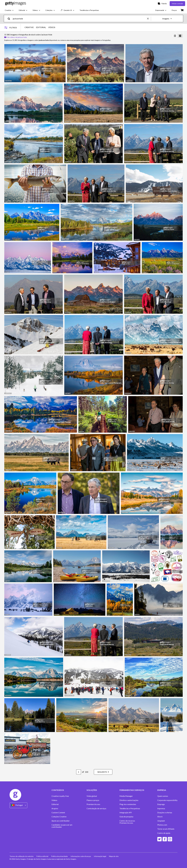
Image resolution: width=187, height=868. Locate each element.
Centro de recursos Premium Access (127, 822)
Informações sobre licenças (81, 856)
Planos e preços (93, 800)
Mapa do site (114, 856)
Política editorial (42, 856)
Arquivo (55, 808)
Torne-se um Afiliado (166, 829)
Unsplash (161, 821)
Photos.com (162, 825)
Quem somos (163, 796)
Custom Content (58, 813)
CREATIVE (29, 27)
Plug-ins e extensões (128, 804)
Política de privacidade (59, 856)
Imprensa (161, 808)
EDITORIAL (41, 27)
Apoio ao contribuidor (61, 821)
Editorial (55, 804)
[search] (10, 19)
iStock (160, 817)
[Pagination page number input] (79, 772)
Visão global (92, 796)
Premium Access (93, 804)
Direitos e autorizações (129, 800)
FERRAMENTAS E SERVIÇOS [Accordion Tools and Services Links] (132, 790)
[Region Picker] (18, 805)
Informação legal (100, 856)
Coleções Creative (59, 817)
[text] (79, 19)
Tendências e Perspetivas (130, 808)
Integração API (126, 813)
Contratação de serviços (96, 808)
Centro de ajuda (164, 833)
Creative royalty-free (60, 796)
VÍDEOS (52, 27)
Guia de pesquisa (126, 817)
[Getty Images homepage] (16, 4)
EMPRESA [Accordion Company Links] (162, 790)
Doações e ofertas (165, 813)
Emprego (161, 804)
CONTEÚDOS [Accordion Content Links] (58, 790)
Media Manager (126, 796)
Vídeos (54, 800)
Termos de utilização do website (22, 856)
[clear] (149, 19)
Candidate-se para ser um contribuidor (62, 826)
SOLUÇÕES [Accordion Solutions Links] (92, 790)
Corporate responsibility (167, 800)
